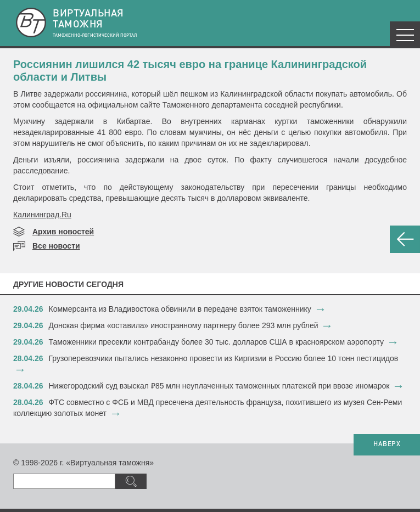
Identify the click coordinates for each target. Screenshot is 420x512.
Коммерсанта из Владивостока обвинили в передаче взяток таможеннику (180, 309)
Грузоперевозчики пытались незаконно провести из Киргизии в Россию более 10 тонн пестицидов (224, 358)
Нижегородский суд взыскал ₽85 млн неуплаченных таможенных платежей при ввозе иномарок (219, 386)
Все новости (56, 246)
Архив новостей (63, 232)
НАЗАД (405, 239)
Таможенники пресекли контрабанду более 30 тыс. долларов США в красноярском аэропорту (216, 342)
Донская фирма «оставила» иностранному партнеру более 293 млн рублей (184, 325)
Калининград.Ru (42, 215)
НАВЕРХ (387, 445)
